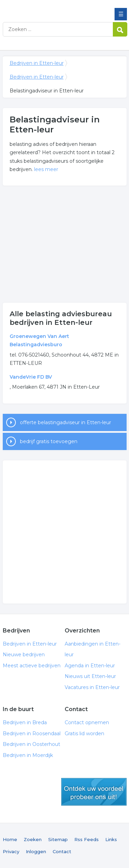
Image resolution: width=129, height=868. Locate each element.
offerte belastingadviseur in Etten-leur (66, 422)
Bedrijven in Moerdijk (28, 755)
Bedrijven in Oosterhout (31, 744)
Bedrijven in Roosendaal (32, 734)
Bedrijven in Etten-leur (53, 8)
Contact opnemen (87, 722)
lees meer (46, 169)
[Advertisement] (65, 244)
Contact (62, 851)
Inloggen (36, 851)
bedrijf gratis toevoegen (49, 441)
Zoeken (33, 839)
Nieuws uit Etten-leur (90, 676)
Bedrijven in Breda (25, 722)
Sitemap (58, 839)
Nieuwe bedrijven (24, 655)
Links (111, 839)
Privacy (11, 851)
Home (10, 839)
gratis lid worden (94, 792)
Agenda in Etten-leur (90, 666)
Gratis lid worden (84, 734)
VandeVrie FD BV (31, 377)
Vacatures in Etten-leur (92, 687)
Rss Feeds (87, 839)
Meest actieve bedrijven (32, 666)
